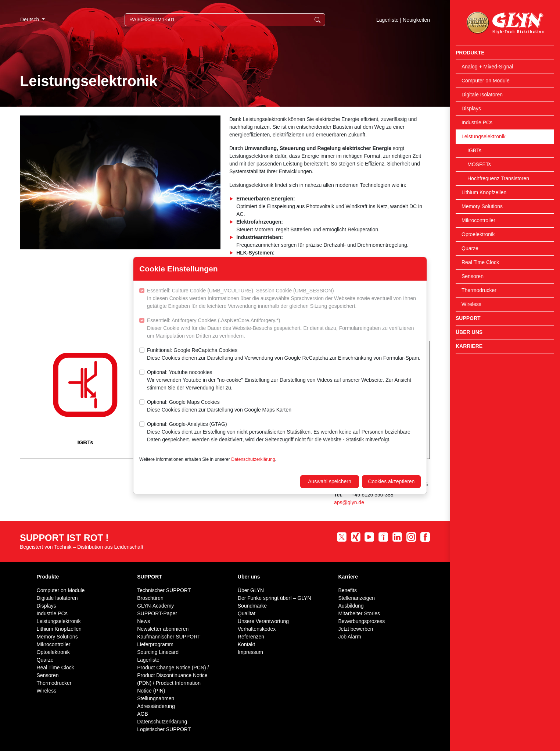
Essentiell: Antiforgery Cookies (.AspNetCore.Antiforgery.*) (284, 329)
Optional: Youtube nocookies (284, 380)
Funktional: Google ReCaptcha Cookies (284, 355)
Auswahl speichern (330, 481)
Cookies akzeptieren (392, 481)
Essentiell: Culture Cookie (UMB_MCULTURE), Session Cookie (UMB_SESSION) (284, 299)
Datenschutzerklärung (253, 459)
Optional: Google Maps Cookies (219, 406)
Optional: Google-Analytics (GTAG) (284, 432)
